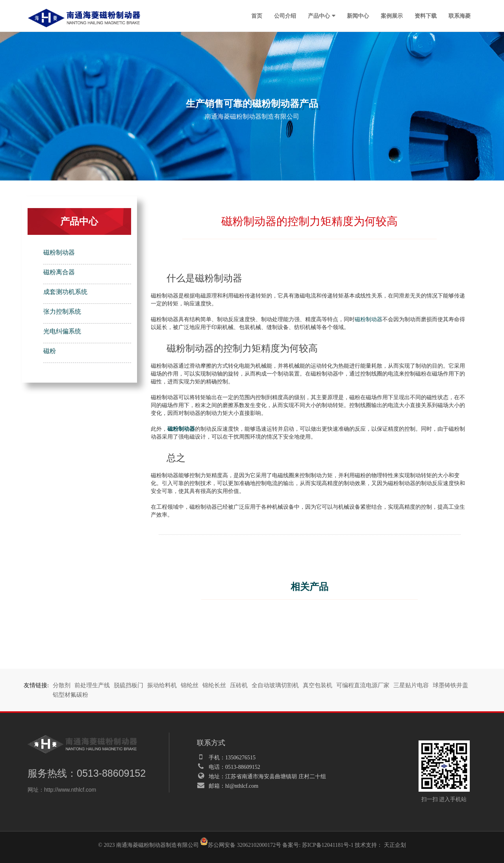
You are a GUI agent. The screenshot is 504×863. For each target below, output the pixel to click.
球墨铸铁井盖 (450, 685)
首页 (257, 16)
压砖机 (239, 685)
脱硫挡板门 (129, 685)
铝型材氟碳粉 (70, 695)
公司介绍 (285, 16)
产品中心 (319, 16)
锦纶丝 (190, 685)
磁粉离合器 (59, 272)
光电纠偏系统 (62, 331)
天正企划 (395, 845)
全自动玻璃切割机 (275, 685)
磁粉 (50, 351)
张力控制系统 (62, 312)
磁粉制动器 (59, 252)
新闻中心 (358, 16)
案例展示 (392, 16)
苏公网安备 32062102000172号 (241, 843)
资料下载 (426, 16)
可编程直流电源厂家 (363, 685)
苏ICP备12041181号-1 (328, 845)
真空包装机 (318, 685)
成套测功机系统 (65, 292)
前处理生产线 (92, 685)
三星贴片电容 (411, 685)
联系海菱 (460, 16)
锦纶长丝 (214, 685)
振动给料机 (162, 685)
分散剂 (62, 685)
